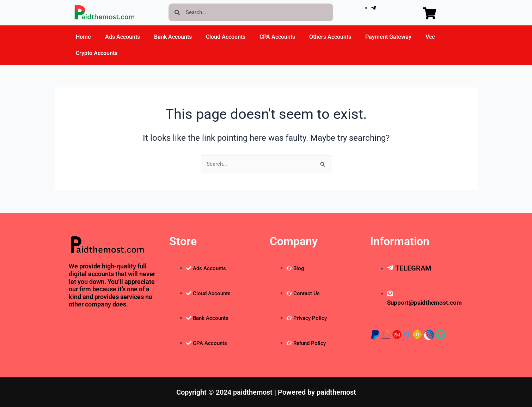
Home (83, 37)
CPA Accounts (277, 37)
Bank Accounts (173, 37)
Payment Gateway (388, 37)
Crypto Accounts (97, 53)
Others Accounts (330, 37)
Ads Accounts (123, 37)
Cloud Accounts (226, 37)
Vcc (430, 37)
